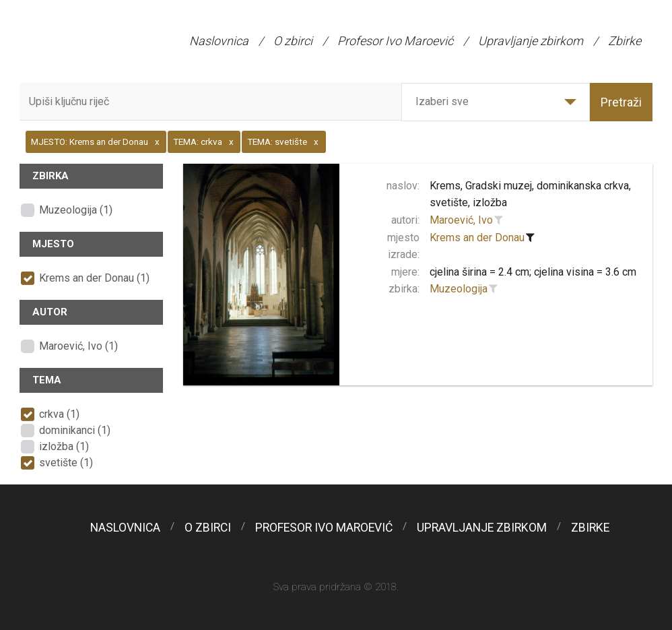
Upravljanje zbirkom (531, 41)
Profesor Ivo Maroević (395, 41)
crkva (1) (59, 414)
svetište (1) (66, 463)
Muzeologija (459, 289)
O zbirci (293, 41)
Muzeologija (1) (76, 210)
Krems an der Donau (477, 238)
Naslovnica (219, 41)
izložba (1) (64, 446)
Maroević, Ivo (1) (78, 346)
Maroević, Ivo (461, 220)
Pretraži (621, 102)
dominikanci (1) (75, 430)
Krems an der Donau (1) (94, 278)
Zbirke (625, 41)
